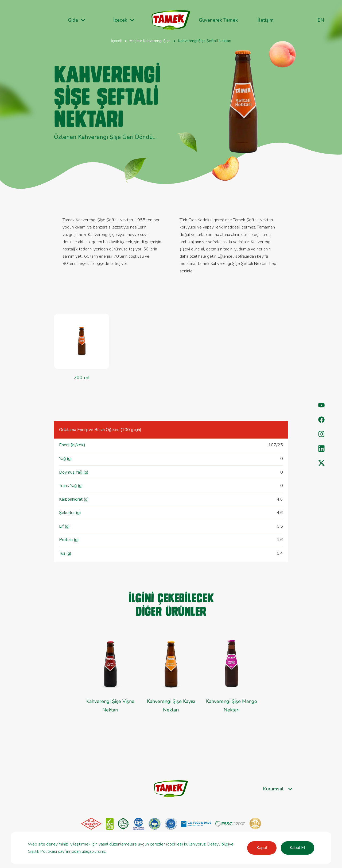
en (321, 20)
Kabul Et (298, 848)
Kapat (262, 848)
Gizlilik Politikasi (42, 851)
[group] (232, 678)
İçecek (116, 41)
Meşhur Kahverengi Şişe (150, 41)
